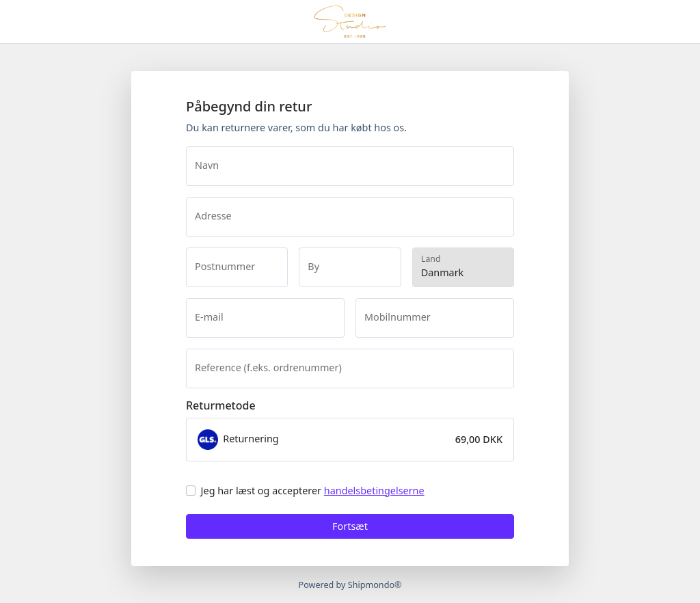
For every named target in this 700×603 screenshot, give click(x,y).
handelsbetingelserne (374, 491)
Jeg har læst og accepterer (313, 491)
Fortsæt (350, 526)
